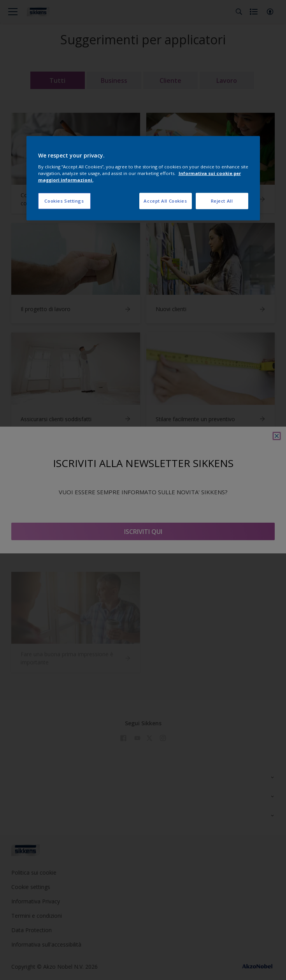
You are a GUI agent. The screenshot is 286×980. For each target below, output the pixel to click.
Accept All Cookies (165, 201)
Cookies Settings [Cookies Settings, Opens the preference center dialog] (64, 201)
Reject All (222, 201)
